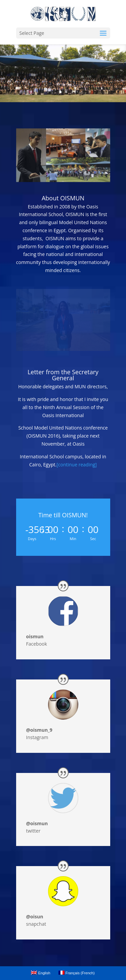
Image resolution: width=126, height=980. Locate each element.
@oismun (37, 823)
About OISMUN (63, 198)
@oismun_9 (39, 730)
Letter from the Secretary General (63, 375)
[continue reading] (77, 465)
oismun (35, 636)
